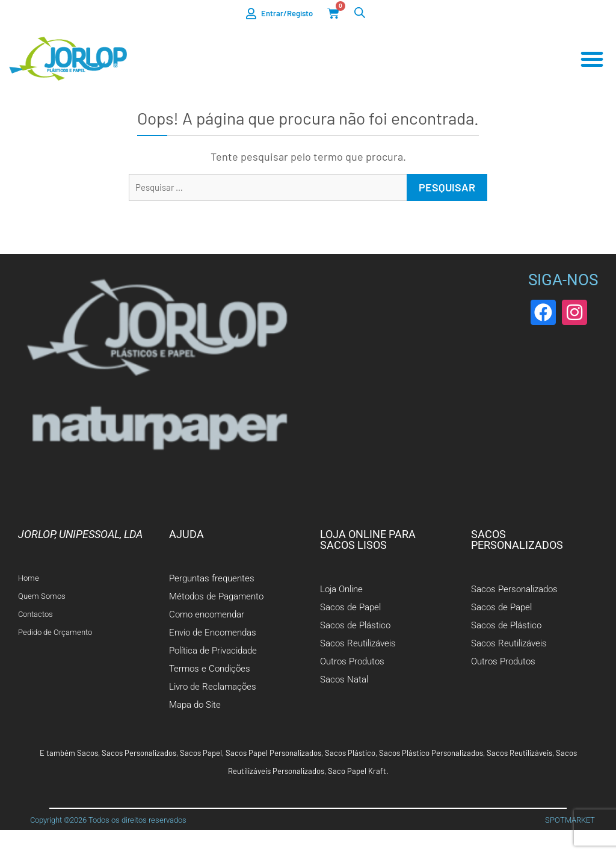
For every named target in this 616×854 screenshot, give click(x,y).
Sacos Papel (201, 753)
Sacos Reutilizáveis (519, 753)
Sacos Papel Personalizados (273, 753)
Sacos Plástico (350, 753)
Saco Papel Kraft (357, 771)
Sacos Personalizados (139, 753)
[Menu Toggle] (592, 59)
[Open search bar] (360, 12)
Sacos (88, 753)
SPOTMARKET (570, 820)
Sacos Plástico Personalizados (431, 753)
